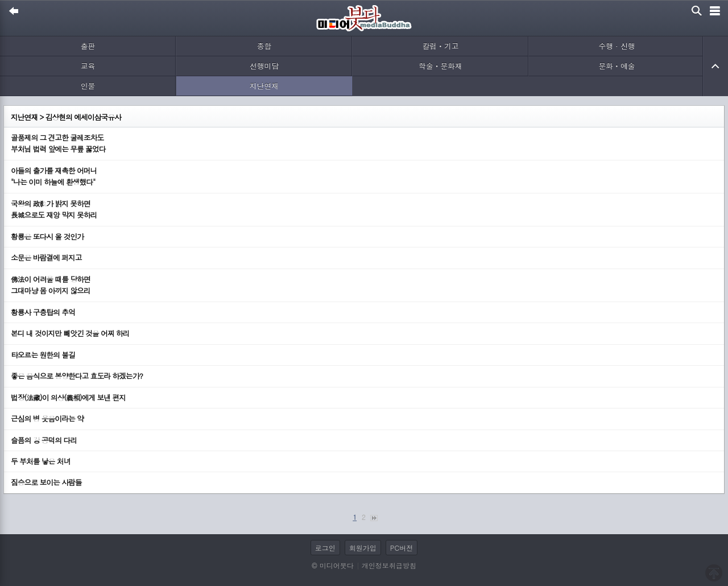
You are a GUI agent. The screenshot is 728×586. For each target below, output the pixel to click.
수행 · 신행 (617, 46)
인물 (88, 86)
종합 (264, 46)
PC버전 (402, 548)
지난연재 (264, 86)
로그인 (325, 548)
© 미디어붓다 (332, 565)
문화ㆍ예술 (617, 66)
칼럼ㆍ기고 (441, 46)
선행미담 (264, 66)
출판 (88, 46)
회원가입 (363, 548)
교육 (88, 66)
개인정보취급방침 (389, 565)
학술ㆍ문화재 (440, 66)
